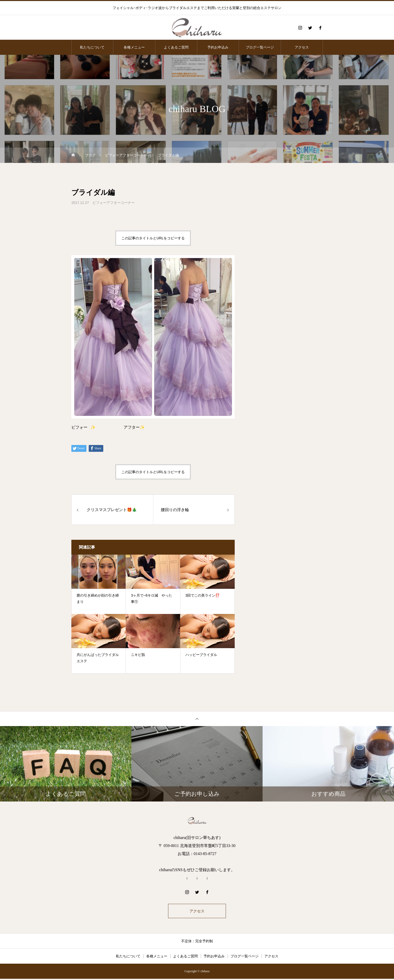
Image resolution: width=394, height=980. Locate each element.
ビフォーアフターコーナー (114, 203)
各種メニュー (134, 47)
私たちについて (92, 47)
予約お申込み (218, 47)
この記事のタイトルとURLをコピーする (153, 238)
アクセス (302, 47)
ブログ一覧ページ (260, 47)
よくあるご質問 (176, 47)
